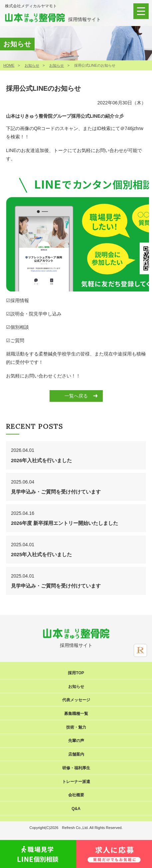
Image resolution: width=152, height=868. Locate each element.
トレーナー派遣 (76, 782)
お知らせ (32, 65)
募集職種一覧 (76, 714)
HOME (9, 65)
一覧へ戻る (76, 396)
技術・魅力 (76, 727)
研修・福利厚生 (76, 768)
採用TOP (76, 673)
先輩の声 (76, 741)
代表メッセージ (76, 700)
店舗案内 (76, 754)
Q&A (76, 809)
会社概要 (76, 795)
